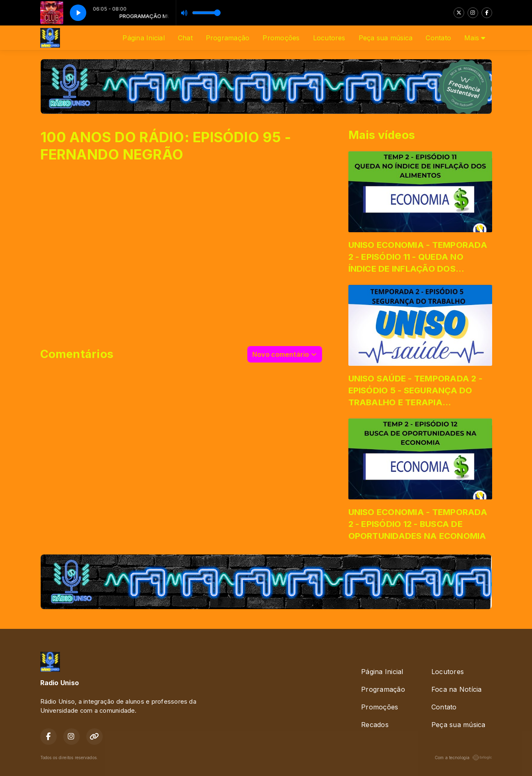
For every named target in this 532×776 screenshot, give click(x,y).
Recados (375, 725)
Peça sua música (386, 38)
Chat (185, 38)
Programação (228, 38)
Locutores (329, 38)
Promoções (281, 38)
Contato (438, 38)
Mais (475, 38)
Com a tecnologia (463, 758)
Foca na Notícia (457, 689)
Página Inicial (143, 38)
